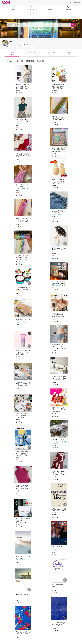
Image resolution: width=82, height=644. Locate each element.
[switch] (21, 61)
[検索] (73, 25)
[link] (23, 74)
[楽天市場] (77, 3)
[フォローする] (28, 45)
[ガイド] (69, 3)
